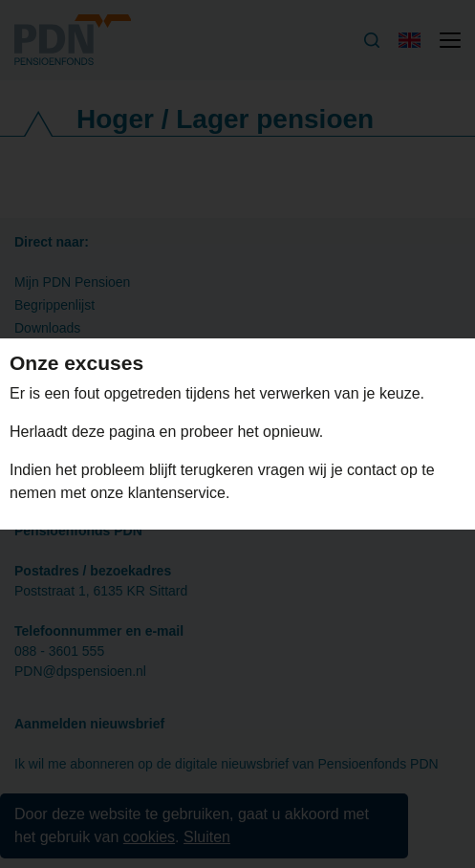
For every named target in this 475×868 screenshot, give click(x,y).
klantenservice (177, 493)
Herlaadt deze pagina (85, 432)
